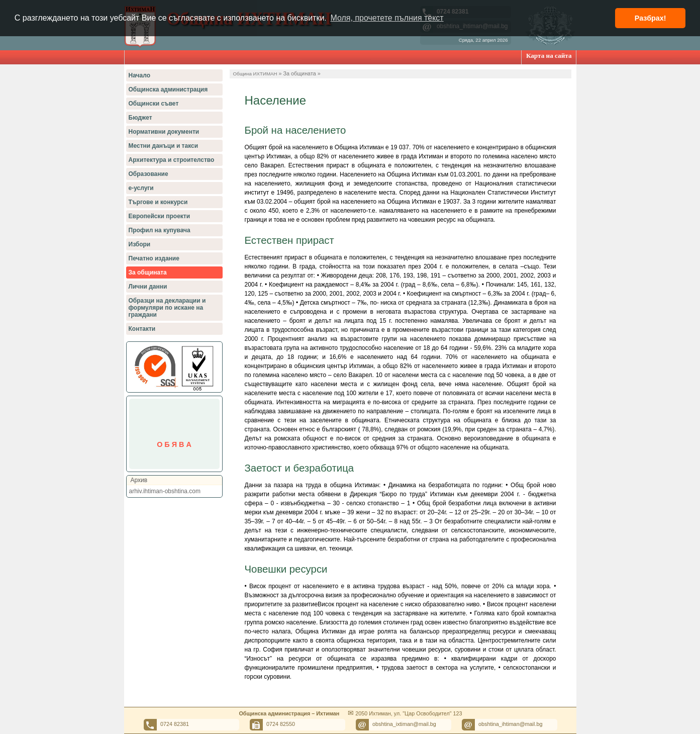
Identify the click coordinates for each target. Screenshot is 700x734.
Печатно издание (154, 258)
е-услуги (141, 188)
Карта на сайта (549, 56)
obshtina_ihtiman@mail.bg (510, 724)
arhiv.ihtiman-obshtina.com (165, 491)
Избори (140, 244)
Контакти (142, 329)
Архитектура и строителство (172, 160)
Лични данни (148, 287)
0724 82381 (175, 724)
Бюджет (140, 118)
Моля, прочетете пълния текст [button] (387, 18)
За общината (148, 272)
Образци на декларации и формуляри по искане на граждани (167, 308)
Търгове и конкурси (158, 202)
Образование (148, 174)
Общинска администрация (168, 89)
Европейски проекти (160, 216)
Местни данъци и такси (164, 146)
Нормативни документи (164, 132)
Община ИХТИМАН (255, 74)
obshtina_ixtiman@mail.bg (404, 724)
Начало (139, 75)
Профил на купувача (160, 230)
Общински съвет (154, 104)
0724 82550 (281, 724)
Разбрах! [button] (651, 18)
